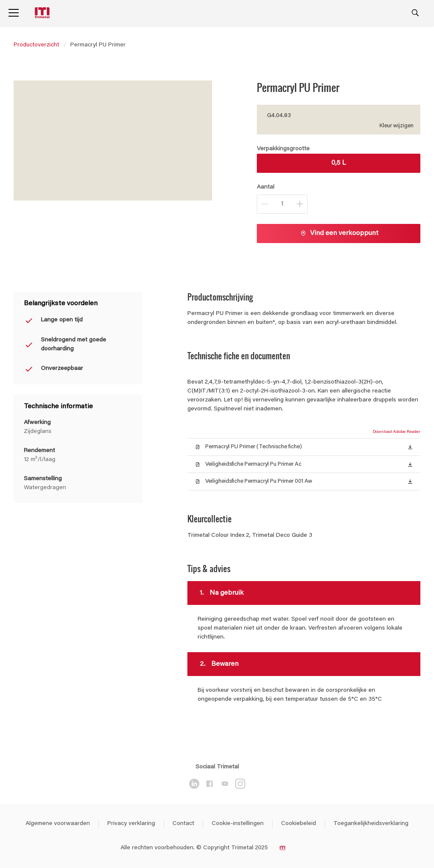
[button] (410, 447)
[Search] (415, 13)
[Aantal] (282, 204)
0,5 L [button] (339, 163)
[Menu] (14, 13)
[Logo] (43, 13)
